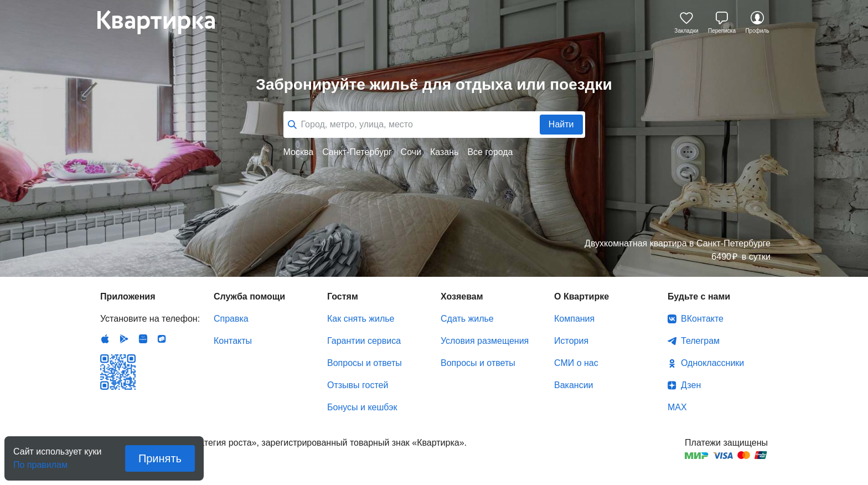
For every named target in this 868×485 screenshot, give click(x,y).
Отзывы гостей (358, 385)
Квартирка (164, 22)
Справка (231, 319)
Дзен (691, 385)
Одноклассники (712, 363)
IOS (105, 339)
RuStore (162, 339)
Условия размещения (485, 341)
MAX (677, 407)
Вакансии (574, 385)
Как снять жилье (361, 319)
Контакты (233, 341)
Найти (561, 124)
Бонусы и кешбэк (362, 407)
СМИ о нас (576, 363)
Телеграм (700, 341)
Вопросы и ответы (365, 363)
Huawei (143, 339)
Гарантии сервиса (364, 341)
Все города (490, 152)
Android (124, 339)
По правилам (40, 461)
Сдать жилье (467, 319)
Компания (574, 319)
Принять (160, 458)
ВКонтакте (702, 319)
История (571, 341)
